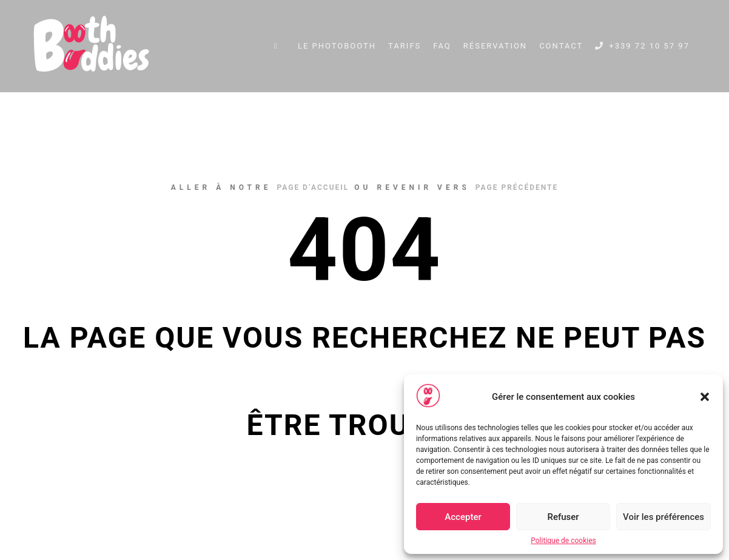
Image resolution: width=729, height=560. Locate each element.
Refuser (563, 517)
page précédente (517, 187)
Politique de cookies (563, 541)
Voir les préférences (663, 517)
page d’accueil (313, 187)
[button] (705, 397)
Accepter (463, 517)
